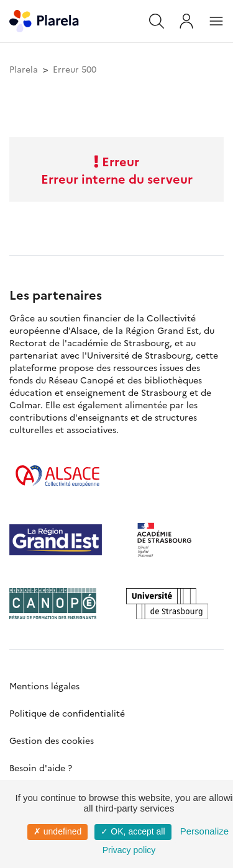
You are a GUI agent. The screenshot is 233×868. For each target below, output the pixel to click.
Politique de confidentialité (67, 713)
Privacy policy (129, 850)
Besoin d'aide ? (41, 767)
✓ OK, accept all (133, 831)
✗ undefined (57, 831)
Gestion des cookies (52, 740)
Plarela (24, 69)
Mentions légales (44, 686)
